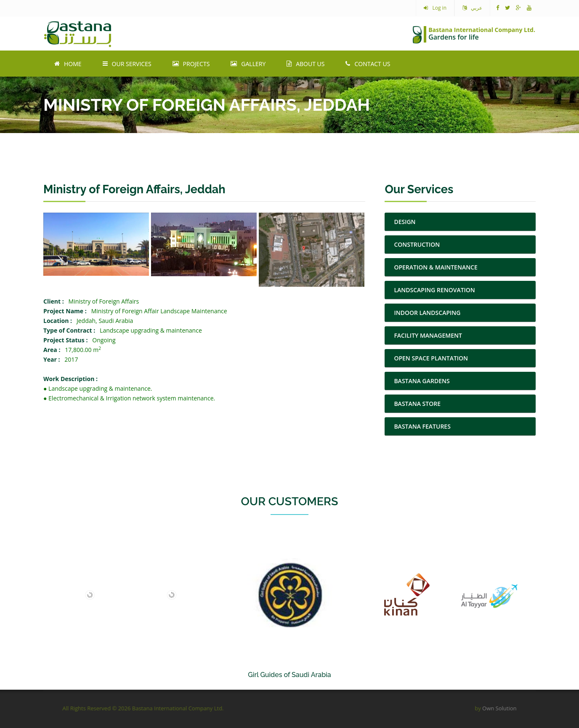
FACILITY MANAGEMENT (428, 335)
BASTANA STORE (417, 404)
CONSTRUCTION (417, 244)
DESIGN (405, 222)
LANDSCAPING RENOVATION (434, 290)
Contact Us (368, 64)
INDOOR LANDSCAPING (427, 313)
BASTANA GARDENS (422, 381)
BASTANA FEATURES (422, 426)
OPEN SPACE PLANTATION (431, 358)
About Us (305, 64)
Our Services (127, 64)
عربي (472, 8)
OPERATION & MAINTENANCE (436, 267)
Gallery (248, 64)
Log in (435, 8)
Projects (191, 64)
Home (68, 64)
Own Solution (479, 708)
